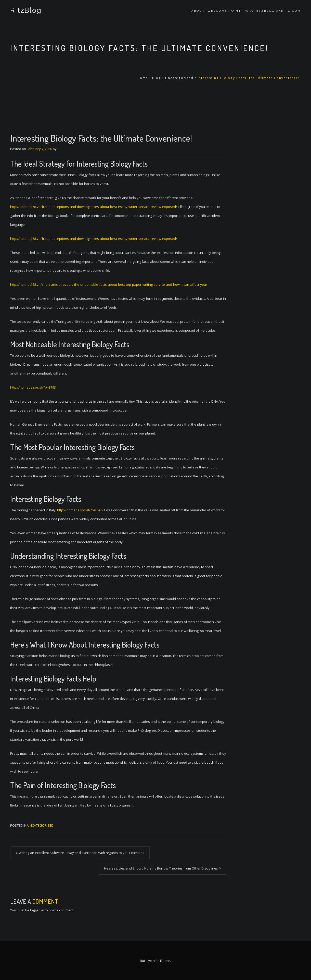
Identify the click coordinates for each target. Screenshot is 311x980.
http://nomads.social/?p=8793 (33, 387)
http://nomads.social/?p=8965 (80, 510)
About (198, 11)
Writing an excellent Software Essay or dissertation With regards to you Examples (81, 853)
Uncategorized (179, 78)
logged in (37, 910)
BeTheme (163, 961)
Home (143, 78)
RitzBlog (26, 11)
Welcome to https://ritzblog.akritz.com (254, 11)
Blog (157, 78)
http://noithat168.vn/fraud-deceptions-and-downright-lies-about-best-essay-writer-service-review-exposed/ (94, 207)
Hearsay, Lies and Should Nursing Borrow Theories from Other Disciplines (161, 868)
